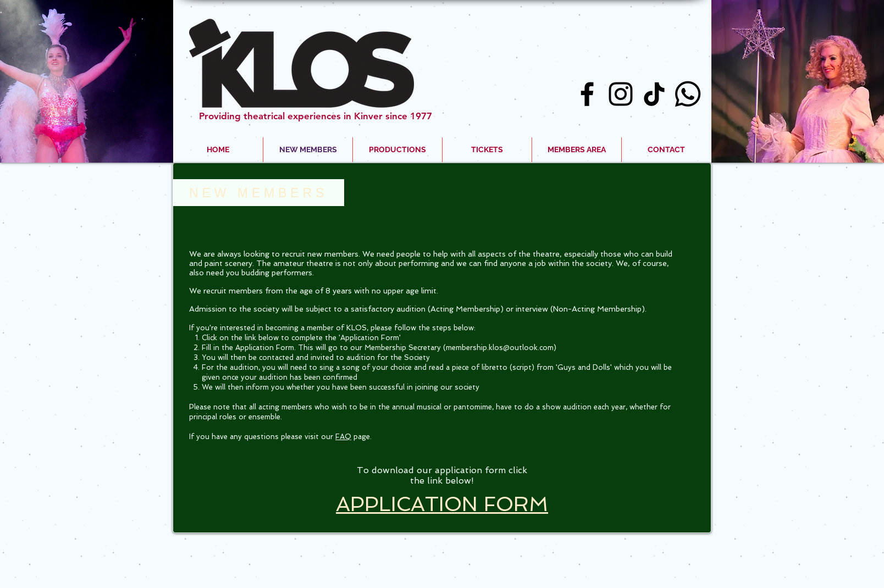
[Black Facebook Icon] (587, 94)
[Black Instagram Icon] (621, 94)
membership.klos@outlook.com (500, 348)
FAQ (343, 437)
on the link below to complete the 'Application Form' (310, 338)
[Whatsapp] (688, 94)
